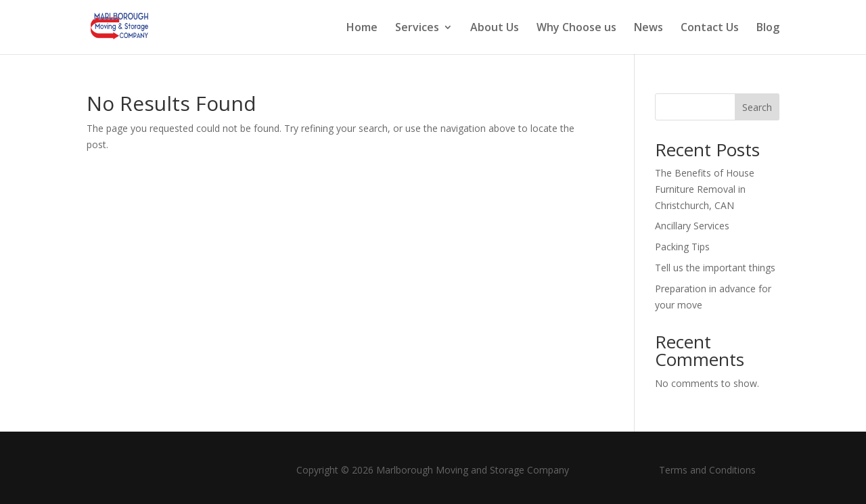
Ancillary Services (692, 226)
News (648, 28)
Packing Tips (682, 247)
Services (417, 28)
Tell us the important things (715, 268)
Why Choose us (576, 28)
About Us (495, 28)
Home (362, 28)
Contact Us (710, 28)
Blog (768, 28)
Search (757, 107)
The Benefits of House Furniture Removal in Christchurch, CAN (705, 189)
